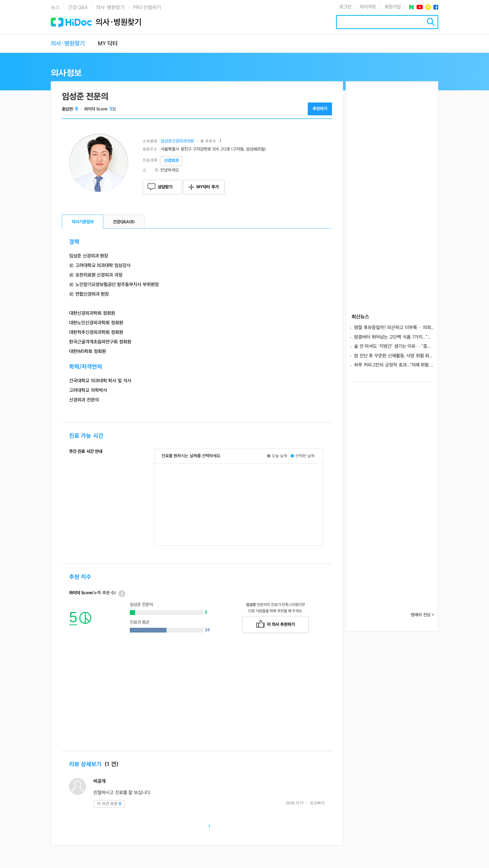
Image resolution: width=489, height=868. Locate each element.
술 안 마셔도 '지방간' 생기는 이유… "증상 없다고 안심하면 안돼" (394, 346)
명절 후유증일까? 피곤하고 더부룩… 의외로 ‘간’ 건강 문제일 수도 (394, 328)
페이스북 (436, 7)
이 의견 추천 (109, 804)
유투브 (420, 7)
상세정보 (122, 593)
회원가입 (393, 7)
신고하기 (317, 803)
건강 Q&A (78, 8)
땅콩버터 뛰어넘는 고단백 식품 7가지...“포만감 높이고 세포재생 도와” (394, 337)
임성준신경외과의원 (177, 141)
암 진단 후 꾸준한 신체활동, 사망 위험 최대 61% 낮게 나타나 (394, 356)
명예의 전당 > (422, 615)
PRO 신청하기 (147, 8)
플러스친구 (428, 7)
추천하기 (320, 109)
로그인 (345, 7)
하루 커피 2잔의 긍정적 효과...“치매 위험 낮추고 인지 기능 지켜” (394, 365)
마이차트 (368, 7)
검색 (431, 22)
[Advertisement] (197, 699)
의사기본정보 (83, 222)
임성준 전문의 (85, 97)
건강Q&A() (124, 222)
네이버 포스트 (412, 7)
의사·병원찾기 (110, 8)
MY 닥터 (108, 44)
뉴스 (55, 8)
